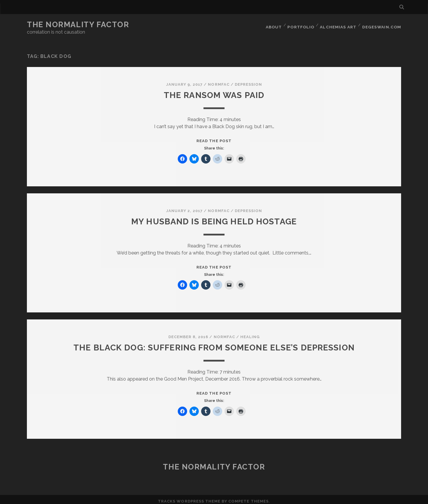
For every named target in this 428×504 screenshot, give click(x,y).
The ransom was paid (214, 91)
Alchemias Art (339, 25)
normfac (219, 81)
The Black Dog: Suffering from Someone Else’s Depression (214, 344)
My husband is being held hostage (214, 218)
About (274, 25)
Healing (250, 333)
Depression (248, 81)
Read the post (214, 137)
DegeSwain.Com (382, 25)
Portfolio (302, 25)
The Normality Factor (78, 25)
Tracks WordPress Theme (189, 497)
